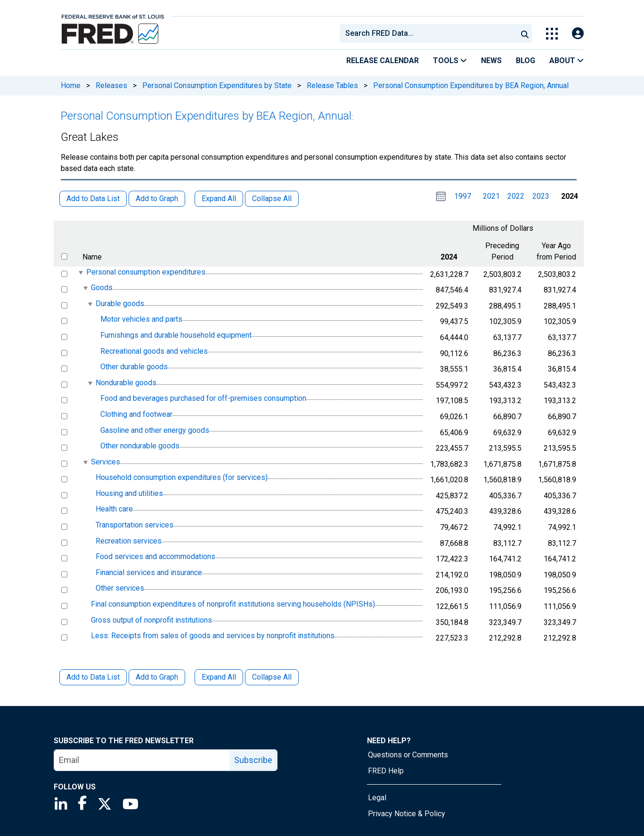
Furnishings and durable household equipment (176, 335)
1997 (463, 196)
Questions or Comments (408, 755)
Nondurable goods (126, 383)
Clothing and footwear (136, 414)
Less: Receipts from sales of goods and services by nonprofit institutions (213, 636)
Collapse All (272, 677)
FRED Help (386, 771)
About (567, 61)
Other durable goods (134, 367)
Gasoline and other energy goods (155, 430)
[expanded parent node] (80, 272)
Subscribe (253, 760)
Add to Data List (93, 677)
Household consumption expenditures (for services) (182, 477)
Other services (120, 588)
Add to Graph (157, 677)
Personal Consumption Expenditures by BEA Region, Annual (471, 85)
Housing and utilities (129, 493)
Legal (377, 798)
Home (71, 85)
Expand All (219, 677)
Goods (102, 288)
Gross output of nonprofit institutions (151, 620)
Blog (526, 61)
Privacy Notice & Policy (407, 814)
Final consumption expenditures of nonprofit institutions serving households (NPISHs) (233, 604)
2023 (541, 196)
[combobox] (428, 33)
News (491, 61)
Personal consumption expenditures (146, 272)
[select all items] (64, 256)
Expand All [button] (219, 199)
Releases (111, 85)
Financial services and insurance (149, 572)
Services (106, 462)
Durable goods (120, 304)
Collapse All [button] (272, 199)
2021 (491, 196)
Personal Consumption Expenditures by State (217, 85)
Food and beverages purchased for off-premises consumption (203, 399)
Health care (114, 509)
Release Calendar (383, 61)
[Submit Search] (525, 33)
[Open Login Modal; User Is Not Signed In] (578, 34)
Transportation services (135, 525)
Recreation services (129, 541)
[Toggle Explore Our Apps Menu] (552, 34)
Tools (450, 61)
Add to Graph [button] (157, 199)
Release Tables (332, 85)
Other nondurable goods (140, 446)
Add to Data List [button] (93, 199)
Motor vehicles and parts (141, 320)
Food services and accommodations (155, 556)
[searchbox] (430, 33)
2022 (516, 196)
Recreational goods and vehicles (154, 351)
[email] (142, 760)
